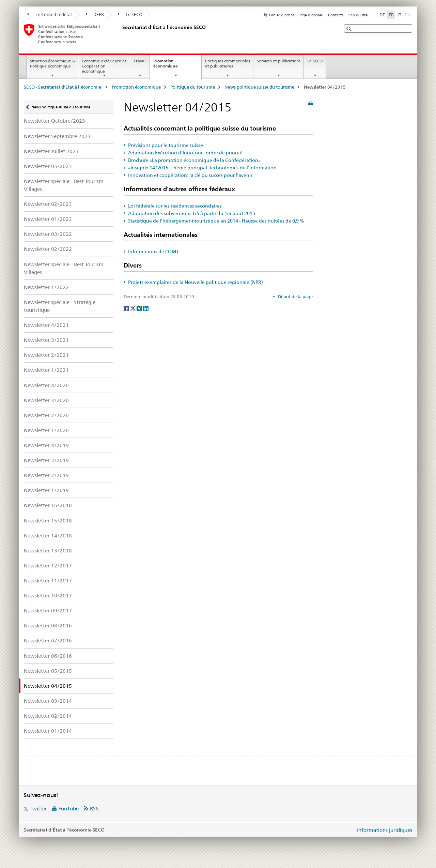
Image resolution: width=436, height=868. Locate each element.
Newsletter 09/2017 (48, 611)
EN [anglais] (409, 14)
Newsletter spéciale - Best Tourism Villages (64, 185)
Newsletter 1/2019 (46, 490)
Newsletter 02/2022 (48, 249)
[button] (350, 29)
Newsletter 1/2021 (46, 370)
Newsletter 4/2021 (46, 325)
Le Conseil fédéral (50, 14)
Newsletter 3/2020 (46, 400)
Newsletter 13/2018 (48, 551)
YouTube (68, 809)
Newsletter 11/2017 (48, 581)
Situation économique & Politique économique (52, 63)
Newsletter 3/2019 (46, 460)
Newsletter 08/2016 (48, 626)
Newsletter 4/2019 (46, 445)
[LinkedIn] (146, 308)
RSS (94, 809)
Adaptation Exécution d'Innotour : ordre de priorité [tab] (185, 153)
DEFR (95, 14)
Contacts (336, 15)
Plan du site (357, 15)
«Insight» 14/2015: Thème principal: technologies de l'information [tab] (202, 168)
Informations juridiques (385, 830)
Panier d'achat (282, 15)
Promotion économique (173, 66)
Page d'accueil (311, 15)
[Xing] (140, 308)
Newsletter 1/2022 (46, 287)
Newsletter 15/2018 (48, 521)
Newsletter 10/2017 (48, 596)
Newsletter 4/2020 (46, 385)
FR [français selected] (391, 15)
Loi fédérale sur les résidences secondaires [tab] (174, 206)
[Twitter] (133, 308)
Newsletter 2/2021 (46, 355)
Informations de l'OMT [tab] (153, 252)
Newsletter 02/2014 (48, 716)
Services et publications (279, 61)
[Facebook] (127, 308)
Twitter (38, 809)
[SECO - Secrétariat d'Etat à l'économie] (121, 34)
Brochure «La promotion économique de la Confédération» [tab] (194, 160)
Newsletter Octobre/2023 (54, 121)
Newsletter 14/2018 (48, 536)
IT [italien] (399, 15)
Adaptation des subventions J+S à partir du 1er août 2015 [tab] (191, 213)
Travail (140, 61)
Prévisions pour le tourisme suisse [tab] (165, 145)
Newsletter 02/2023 (48, 204)
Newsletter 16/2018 (48, 505)
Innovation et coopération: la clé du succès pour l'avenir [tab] (190, 175)
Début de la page (295, 296)
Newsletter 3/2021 (46, 340)
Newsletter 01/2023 (48, 219)
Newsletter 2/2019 (46, 475)
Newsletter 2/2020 (46, 415)
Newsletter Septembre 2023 (57, 136)
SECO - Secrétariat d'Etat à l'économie (63, 87)
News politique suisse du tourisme (259, 87)
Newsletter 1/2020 (46, 430)
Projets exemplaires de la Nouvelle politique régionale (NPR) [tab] (195, 282)
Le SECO (130, 14)
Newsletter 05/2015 (48, 671)
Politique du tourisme (193, 87)
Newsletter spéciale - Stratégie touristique (60, 306)
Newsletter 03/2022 (48, 234)
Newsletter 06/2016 (48, 656)
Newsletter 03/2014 (48, 701)
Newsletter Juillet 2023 (51, 151)
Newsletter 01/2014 (48, 731)
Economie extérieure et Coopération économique (104, 66)
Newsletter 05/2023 (48, 166)
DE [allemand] (382, 15)
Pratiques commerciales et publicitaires (228, 63)
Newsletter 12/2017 (48, 566)
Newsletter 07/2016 (48, 641)
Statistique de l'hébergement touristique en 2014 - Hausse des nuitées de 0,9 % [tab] (216, 221)
